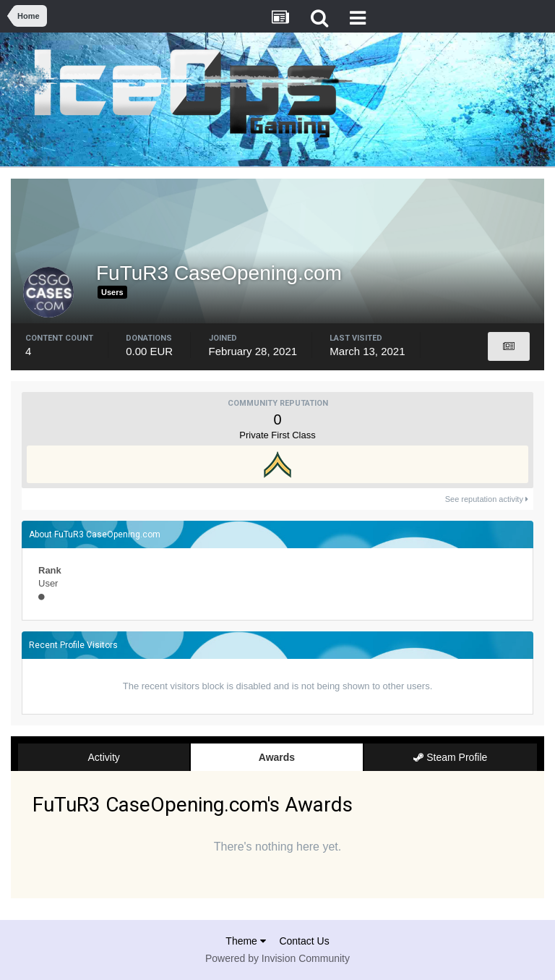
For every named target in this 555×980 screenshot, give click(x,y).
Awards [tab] (277, 757)
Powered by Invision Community (277, 958)
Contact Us (304, 941)
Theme (245, 941)
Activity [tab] (103, 757)
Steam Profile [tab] (450, 757)
